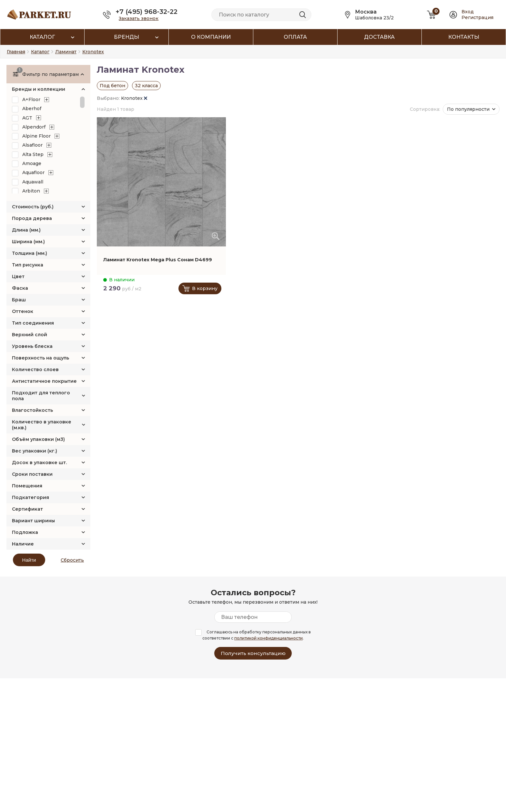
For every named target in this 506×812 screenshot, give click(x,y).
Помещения (27, 486)
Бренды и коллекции (39, 89)
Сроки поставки (32, 474)
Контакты (464, 37)
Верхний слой (30, 335)
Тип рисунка (28, 265)
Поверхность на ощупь (40, 358)
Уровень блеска (32, 346)
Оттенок (23, 311)
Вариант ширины (33, 521)
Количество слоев (35, 370)
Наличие (23, 544)
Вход (468, 12)
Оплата (295, 37)
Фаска (20, 288)
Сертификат (27, 509)
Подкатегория (30, 497)
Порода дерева (32, 218)
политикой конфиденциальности (268, 638)
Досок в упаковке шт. (39, 463)
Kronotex (134, 98)
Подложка (25, 532)
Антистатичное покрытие (44, 381)
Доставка (379, 37)
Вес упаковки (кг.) (35, 451)
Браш (19, 300)
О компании (211, 37)
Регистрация (477, 17)
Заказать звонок (139, 18)
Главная (16, 52)
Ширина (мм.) (28, 242)
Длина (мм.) (26, 230)
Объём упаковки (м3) (38, 439)
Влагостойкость (32, 410)
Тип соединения (33, 323)
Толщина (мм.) (30, 253)
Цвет (18, 276)
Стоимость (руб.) (33, 207)
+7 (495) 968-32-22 (147, 12)
